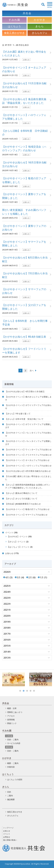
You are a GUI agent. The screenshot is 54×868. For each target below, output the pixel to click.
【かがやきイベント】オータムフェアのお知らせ (24, 69)
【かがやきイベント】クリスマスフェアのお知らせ (28, 455)
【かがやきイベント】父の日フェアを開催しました (24, 307)
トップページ (8, 828)
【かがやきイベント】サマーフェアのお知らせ (24, 291)
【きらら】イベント (16, 542)
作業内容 (11, 767)
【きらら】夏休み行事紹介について (21, 493)
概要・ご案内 (13, 763)
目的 (9, 792)
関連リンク (12, 723)
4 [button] (31, 691)
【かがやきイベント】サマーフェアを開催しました (24, 244)
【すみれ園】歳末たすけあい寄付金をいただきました (24, 53)
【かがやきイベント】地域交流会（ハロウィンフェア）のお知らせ (24, 148)
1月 (42, 577)
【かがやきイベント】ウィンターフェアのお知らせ (28, 449)
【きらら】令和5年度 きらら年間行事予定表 (25, 323)
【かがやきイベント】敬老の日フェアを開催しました (24, 180)
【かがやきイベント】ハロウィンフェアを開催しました (24, 117)
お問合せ (7, 837)
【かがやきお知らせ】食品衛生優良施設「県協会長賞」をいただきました (24, 101)
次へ (32, 370)
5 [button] (34, 691)
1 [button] (20, 691)
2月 (30, 577)
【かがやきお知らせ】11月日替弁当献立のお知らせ (24, 85)
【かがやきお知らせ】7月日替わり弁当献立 (25, 275)
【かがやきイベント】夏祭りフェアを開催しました (24, 196)
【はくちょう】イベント (18, 547)
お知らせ (26, 60)
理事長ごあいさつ (15, 712)
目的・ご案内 (13, 740)
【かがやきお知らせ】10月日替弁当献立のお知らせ (24, 164)
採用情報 (11, 720)
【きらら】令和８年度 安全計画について (24, 419)
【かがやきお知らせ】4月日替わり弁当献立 (25, 391)
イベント (9, 532)
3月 (19, 577)
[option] (14, 679)
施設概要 (11, 799)
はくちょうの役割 (15, 779)
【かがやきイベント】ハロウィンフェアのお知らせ (28, 466)
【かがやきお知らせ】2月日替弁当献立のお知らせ (28, 471)
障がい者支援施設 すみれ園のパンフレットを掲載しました (24, 212)
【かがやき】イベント (17, 536)
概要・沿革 (12, 708)
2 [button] (24, 691)
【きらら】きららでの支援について (21, 499)
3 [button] (27, 691)
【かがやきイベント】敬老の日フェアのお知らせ (27, 509)
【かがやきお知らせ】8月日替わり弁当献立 (25, 259)
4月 (7, 577)
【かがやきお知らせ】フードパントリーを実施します (24, 351)
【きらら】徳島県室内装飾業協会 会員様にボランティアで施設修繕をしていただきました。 (28, 486)
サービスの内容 (14, 743)
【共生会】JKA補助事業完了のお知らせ (23, 504)
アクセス (11, 716)
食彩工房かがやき (15, 812)
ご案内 (10, 796)
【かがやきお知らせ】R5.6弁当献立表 (24, 337)
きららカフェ (13, 816)
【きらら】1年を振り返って (18, 414)
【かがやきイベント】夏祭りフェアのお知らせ (24, 228)
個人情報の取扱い (10, 840)
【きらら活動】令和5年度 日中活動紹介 (25, 133)
